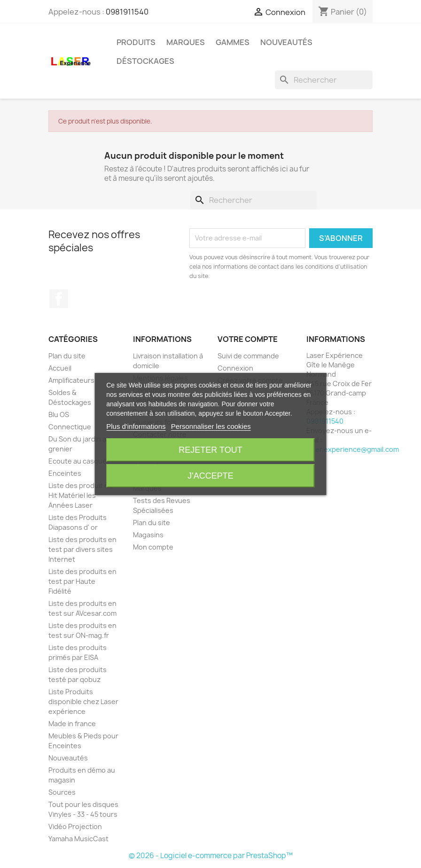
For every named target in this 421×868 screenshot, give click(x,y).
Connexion (235, 368)
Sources (62, 792)
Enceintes (65, 473)
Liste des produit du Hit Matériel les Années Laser (81, 495)
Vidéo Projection (75, 826)
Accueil (60, 368)
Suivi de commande (248, 356)
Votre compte (248, 339)
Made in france (72, 724)
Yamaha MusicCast (78, 839)
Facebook (59, 299)
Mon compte (153, 547)
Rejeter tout (210, 450)
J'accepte (210, 476)
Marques (186, 42)
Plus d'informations (136, 426)
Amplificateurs (71, 380)
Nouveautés (286, 42)
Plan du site (67, 356)
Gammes (233, 42)
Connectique (70, 427)
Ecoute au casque (78, 461)
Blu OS (59, 415)
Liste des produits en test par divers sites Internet (82, 549)
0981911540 (127, 12)
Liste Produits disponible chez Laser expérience (83, 701)
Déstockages (145, 61)
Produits (136, 42)
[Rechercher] (324, 80)
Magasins (148, 535)
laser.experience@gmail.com (353, 449)
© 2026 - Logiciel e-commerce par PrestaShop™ (211, 856)
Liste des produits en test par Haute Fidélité (82, 581)
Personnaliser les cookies (211, 426)
